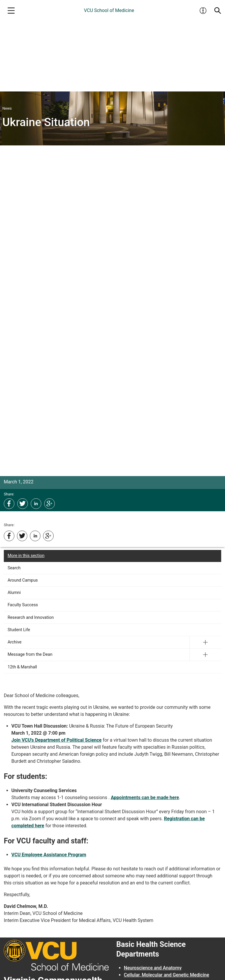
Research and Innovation (31, 618)
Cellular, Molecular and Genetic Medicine (167, 975)
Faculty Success (23, 605)
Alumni (14, 593)
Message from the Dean (30, 654)
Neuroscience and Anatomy (153, 968)
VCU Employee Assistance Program (49, 855)
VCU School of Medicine (109, 10)
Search (14, 568)
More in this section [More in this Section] (26, 556)
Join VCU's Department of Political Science (57, 740)
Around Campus (23, 580)
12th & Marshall (22, 667)
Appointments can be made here (145, 798)
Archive (15, 642)
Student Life (19, 630)
